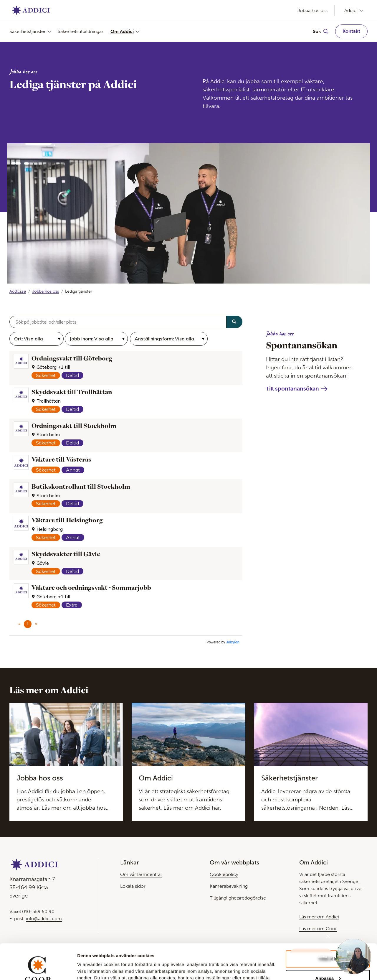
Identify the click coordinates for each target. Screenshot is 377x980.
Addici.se (18, 291)
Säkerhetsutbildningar (81, 31)
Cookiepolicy (224, 874)
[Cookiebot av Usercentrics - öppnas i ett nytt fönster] (38, 969)
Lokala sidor (133, 886)
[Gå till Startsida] (31, 10)
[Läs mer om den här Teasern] (66, 762)
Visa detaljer (90, 967)
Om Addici (122, 31)
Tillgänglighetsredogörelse (238, 898)
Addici (351, 10)
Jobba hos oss (312, 10)
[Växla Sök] (320, 31)
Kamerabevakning (229, 886)
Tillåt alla (328, 926)
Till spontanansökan (292, 389)
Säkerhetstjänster (28, 31)
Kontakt (351, 31)
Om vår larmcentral (141, 874)
